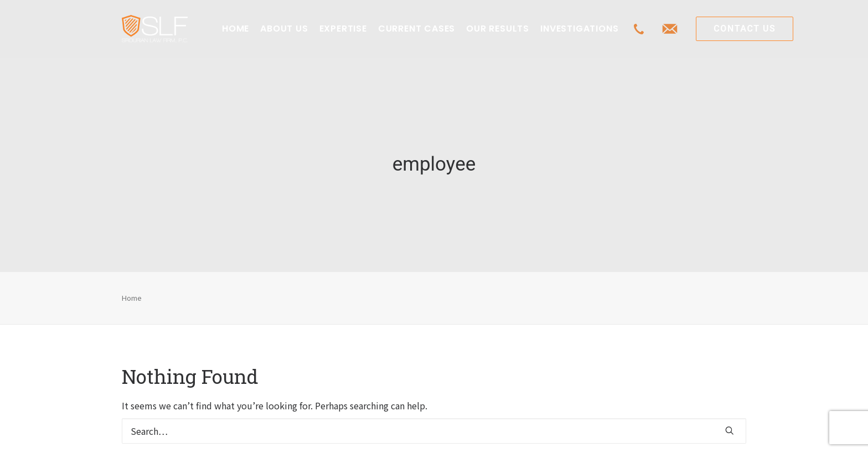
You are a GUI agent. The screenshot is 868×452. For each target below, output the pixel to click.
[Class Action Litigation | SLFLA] (155, 29)
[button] (730, 424)
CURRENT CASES (417, 29)
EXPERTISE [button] (343, 29)
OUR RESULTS (498, 29)
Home (132, 291)
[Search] (434, 424)
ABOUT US (284, 29)
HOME (236, 29)
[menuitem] (236, 29)
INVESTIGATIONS (579, 29)
